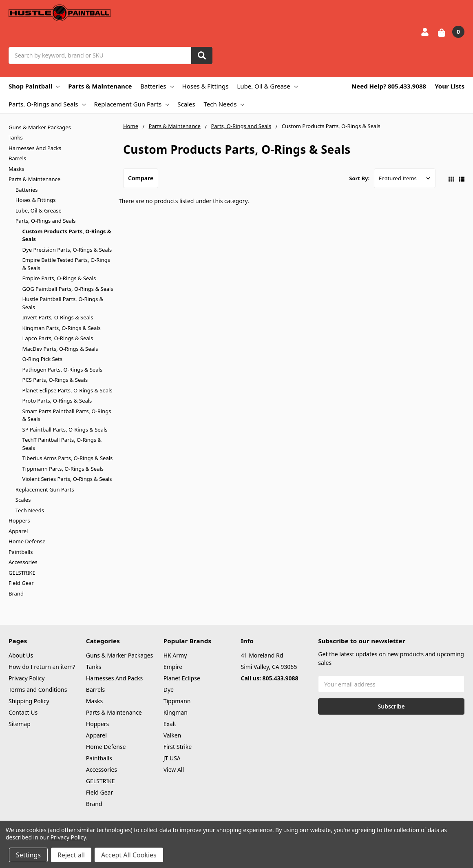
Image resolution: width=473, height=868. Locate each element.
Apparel (18, 531)
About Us (21, 655)
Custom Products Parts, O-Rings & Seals (67, 235)
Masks (16, 169)
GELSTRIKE (22, 573)
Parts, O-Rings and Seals (47, 104)
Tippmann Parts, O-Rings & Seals (63, 469)
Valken (172, 735)
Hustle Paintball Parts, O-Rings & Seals (63, 303)
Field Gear (21, 583)
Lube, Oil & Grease (267, 86)
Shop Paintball (34, 86)
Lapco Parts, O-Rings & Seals (58, 338)
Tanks (16, 137)
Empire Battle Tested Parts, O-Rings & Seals (66, 264)
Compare (141, 178)
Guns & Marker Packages (40, 127)
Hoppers (19, 520)
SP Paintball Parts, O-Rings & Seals (65, 430)
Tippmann (177, 701)
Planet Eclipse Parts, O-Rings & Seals (67, 390)
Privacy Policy (27, 678)
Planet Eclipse (182, 678)
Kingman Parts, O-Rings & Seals (62, 328)
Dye (169, 690)
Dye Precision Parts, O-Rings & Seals (67, 250)
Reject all (71, 855)
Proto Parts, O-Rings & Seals (57, 401)
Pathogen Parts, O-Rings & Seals (62, 370)
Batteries (157, 86)
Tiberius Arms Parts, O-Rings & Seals (68, 458)
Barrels (17, 158)
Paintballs (21, 552)
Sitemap (20, 724)
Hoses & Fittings (206, 86)
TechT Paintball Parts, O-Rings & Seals (62, 444)
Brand (16, 593)
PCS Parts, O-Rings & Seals (55, 380)
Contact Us (23, 712)
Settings (28, 855)
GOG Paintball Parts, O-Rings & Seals (68, 289)
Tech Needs (224, 104)
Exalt (170, 724)
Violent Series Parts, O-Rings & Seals (67, 479)
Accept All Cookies (129, 855)
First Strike (178, 747)
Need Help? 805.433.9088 (389, 86)
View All (174, 769)
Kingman (176, 712)
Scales (186, 104)
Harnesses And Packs (35, 148)
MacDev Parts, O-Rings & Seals (60, 349)
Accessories (23, 562)
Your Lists (450, 86)
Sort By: (359, 178)
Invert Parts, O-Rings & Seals (58, 317)
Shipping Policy (29, 701)
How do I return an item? (42, 667)
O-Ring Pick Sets (42, 359)
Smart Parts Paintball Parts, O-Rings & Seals (67, 415)
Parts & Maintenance (100, 86)
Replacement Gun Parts (132, 104)
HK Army (175, 655)
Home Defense (27, 541)
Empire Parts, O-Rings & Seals (59, 278)
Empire (173, 667)
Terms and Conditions (38, 690)
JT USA (172, 758)
